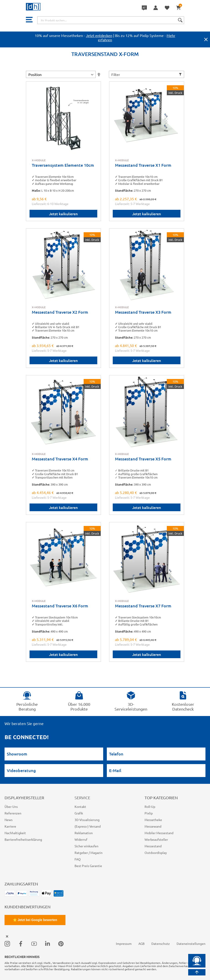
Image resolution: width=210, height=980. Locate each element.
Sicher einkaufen (86, 846)
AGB (141, 943)
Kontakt (80, 806)
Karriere (10, 826)
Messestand (153, 846)
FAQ (78, 859)
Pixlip (149, 813)
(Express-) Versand (88, 826)
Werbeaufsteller (156, 839)
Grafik (79, 813)
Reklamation (84, 833)
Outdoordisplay (156, 853)
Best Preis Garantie (88, 866)
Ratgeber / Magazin (89, 853)
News (9, 820)
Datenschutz (161, 943)
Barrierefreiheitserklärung (23, 839)
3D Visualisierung (87, 820)
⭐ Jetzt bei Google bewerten (35, 920)
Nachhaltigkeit (15, 833)
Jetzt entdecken (99, 35)
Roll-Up (150, 806)
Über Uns (11, 806)
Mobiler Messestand (159, 833)
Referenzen (13, 813)
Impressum (124, 943)
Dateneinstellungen (191, 943)
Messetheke (153, 820)
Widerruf (81, 839)
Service (82, 798)
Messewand (153, 826)
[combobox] (111, 20)
